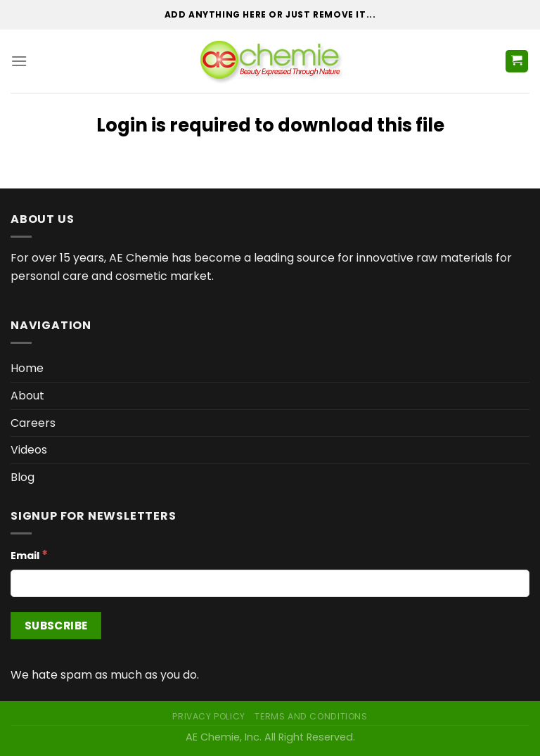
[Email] (270, 583)
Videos (29, 450)
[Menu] (19, 61)
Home (27, 368)
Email (29, 555)
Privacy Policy (209, 716)
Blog (22, 477)
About (27, 396)
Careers (33, 423)
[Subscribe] (56, 626)
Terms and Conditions (311, 716)
